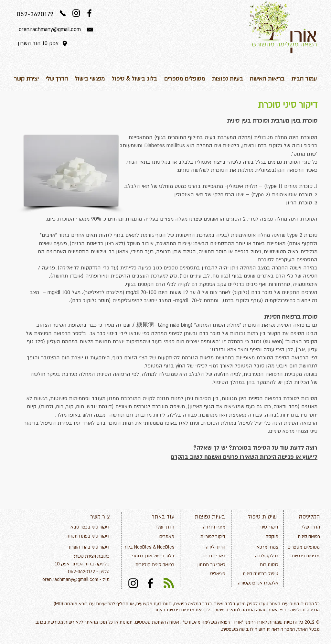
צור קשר (100, 517)
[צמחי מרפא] (261, 547)
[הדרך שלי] (159, 527)
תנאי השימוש (226, 610)
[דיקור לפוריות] (211, 537)
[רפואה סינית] (302, 537)
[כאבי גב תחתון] (211, 565)
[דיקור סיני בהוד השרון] (89, 547)
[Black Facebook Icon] (89, 13)
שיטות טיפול (262, 517)
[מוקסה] (265, 537)
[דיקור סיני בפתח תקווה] (87, 536)
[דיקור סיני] (264, 527)
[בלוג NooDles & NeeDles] (149, 547)
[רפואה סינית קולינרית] (151, 565)
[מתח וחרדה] (205, 527)
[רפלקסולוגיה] (260, 556)
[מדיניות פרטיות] (303, 556)
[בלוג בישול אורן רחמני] (151, 556)
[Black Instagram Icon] (76, 13)
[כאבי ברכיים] (207, 556)
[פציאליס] (211, 574)
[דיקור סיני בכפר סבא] (88, 527)
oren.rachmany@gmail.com (70, 579)
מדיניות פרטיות (181, 610)
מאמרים (167, 536)
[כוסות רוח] (264, 565)
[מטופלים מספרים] (303, 547)
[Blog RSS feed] (169, 583)
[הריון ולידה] (203, 547)
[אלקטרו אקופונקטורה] (258, 583)
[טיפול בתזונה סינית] (260, 574)
